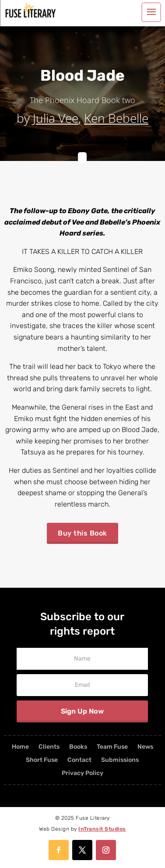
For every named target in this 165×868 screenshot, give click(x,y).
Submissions (120, 760)
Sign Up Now (82, 711)
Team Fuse (112, 747)
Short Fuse (42, 760)
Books (78, 747)
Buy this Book (82, 533)
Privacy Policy (82, 773)
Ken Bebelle (116, 118)
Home (20, 747)
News (145, 747)
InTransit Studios (102, 829)
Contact (79, 760)
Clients (49, 747)
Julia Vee (56, 118)
